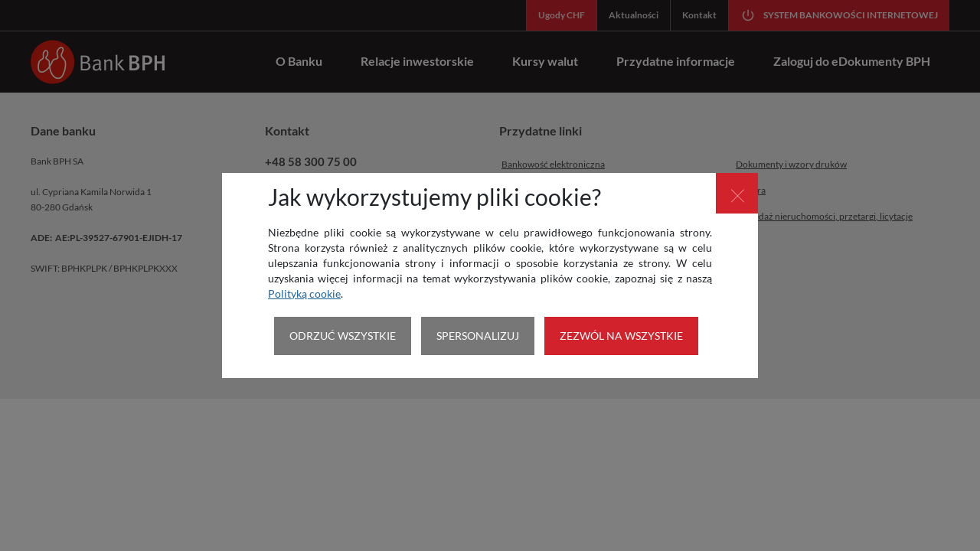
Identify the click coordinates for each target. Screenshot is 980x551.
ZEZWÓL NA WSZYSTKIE (621, 336)
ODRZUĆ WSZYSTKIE (343, 336)
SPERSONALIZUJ (478, 336)
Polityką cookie (304, 293)
